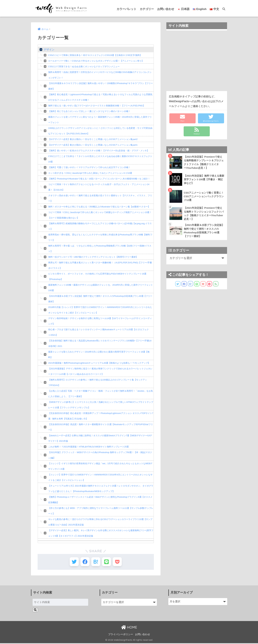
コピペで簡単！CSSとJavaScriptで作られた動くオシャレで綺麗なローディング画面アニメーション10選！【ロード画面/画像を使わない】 (100, 215)
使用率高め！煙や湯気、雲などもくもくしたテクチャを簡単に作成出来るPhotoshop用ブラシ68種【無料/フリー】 (100, 237)
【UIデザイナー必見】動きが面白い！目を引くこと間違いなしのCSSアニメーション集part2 (93, 139)
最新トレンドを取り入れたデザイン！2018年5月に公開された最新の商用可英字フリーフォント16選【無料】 (99, 355)
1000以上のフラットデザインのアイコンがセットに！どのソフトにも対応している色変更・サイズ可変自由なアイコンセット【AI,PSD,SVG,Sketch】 (100, 131)
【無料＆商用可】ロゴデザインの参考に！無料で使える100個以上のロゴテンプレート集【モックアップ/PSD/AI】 (98, 383)
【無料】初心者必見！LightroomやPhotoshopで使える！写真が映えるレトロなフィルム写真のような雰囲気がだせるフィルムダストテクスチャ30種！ (100, 97)
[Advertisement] (197, 61)
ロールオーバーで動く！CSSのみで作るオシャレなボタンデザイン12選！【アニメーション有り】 (96, 61)
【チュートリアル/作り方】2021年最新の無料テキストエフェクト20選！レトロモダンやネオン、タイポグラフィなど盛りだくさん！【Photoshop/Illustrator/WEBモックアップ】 (101, 489)
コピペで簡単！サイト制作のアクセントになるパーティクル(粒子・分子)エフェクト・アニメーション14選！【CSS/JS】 (99, 187)
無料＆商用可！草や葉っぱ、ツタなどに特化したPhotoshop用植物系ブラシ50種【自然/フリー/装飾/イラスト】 (100, 249)
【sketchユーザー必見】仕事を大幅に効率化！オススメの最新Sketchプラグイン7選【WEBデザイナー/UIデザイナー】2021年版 (100, 438)
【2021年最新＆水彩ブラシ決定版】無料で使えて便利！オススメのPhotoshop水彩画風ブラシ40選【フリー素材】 (100, 299)
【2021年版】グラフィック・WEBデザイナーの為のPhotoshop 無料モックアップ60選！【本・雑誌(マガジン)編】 (100, 455)
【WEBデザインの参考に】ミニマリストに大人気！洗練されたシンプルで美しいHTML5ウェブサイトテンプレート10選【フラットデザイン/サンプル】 (101, 405)
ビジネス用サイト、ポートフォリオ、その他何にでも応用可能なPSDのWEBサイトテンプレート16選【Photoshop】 (97, 276)
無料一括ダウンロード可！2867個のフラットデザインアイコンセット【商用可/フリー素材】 (93, 257)
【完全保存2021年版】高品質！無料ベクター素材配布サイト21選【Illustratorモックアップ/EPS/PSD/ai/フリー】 (101, 427)
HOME (129, 628)
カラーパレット (127, 9)
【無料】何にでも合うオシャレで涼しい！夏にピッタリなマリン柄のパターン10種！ (89, 111)
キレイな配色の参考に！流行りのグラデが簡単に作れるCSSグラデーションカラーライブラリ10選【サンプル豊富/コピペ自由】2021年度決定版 (100, 522)
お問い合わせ (166, 9)
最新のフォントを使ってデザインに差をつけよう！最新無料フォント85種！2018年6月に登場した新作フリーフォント (100, 120)
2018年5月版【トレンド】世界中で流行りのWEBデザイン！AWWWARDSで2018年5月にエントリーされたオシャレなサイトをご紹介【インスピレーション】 (100, 310)
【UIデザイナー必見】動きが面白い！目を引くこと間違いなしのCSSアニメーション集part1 (93, 145)
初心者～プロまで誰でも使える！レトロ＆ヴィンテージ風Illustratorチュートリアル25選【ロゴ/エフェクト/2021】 (99, 332)
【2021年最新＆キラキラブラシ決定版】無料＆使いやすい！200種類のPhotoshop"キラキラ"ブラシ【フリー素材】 (101, 86)
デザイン (49, 50)
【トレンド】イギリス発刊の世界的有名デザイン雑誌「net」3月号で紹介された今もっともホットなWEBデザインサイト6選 (100, 466)
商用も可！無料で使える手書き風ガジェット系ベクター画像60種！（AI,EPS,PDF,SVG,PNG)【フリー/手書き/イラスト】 (100, 265)
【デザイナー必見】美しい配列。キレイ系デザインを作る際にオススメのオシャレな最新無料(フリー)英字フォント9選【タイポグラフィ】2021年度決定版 (101, 533)
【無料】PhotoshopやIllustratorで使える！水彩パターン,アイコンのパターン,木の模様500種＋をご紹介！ (99, 179)
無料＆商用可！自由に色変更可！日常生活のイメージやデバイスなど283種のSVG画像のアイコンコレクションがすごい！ (100, 75)
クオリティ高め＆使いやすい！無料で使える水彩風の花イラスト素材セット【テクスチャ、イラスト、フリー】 (100, 198)
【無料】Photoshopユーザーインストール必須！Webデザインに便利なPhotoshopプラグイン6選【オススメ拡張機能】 (100, 500)
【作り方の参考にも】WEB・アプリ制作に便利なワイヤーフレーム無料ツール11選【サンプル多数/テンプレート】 (101, 511)
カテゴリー (147, 9)
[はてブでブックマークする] (96, 562)
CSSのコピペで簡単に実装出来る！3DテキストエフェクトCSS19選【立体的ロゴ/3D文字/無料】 (95, 55)
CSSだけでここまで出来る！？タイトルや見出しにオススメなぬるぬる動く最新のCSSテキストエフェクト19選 (100, 159)
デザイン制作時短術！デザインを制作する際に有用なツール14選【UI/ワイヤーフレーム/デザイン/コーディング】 (100, 321)
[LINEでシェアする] (107, 562)
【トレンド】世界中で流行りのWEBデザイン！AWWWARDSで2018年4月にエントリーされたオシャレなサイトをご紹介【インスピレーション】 (100, 477)
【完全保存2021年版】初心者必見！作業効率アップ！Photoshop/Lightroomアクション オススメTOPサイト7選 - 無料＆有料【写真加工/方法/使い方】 (101, 416)
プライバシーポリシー (121, 635)
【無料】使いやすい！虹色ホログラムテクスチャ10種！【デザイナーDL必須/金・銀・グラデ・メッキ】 (99, 151)
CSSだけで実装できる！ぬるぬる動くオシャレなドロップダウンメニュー (84, 66)
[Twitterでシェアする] (73, 562)
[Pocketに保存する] (119, 562)
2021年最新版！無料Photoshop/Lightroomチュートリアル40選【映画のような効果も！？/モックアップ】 (99, 363)
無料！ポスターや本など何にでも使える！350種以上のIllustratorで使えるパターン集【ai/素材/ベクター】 (99, 207)
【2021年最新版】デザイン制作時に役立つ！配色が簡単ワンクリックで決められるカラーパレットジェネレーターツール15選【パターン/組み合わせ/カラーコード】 (100, 371)
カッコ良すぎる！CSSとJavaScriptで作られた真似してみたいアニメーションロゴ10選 (90, 173)
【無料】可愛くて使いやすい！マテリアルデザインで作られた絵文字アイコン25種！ (89, 167)
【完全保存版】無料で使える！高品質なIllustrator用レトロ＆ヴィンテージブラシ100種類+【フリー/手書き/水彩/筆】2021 (100, 343)
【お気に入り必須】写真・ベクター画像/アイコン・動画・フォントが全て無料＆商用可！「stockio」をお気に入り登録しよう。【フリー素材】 (101, 394)
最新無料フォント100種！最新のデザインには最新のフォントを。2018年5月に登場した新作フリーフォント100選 (101, 288)
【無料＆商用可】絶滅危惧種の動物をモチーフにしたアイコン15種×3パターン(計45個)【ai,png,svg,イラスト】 (100, 226)
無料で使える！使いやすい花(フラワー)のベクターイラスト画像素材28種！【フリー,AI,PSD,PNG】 (97, 106)
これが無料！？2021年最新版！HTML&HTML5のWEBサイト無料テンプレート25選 (89, 447)
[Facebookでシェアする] (84, 562)
